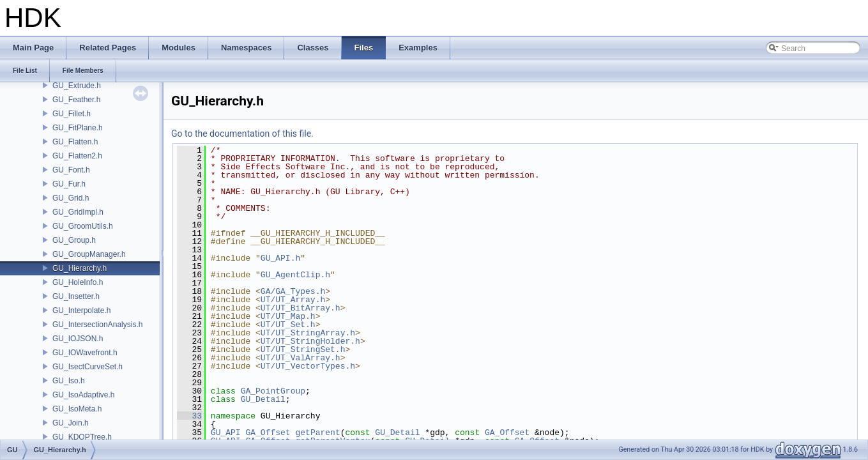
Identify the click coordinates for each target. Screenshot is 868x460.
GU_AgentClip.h (295, 275)
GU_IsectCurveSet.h (88, 367)
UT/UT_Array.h (293, 300)
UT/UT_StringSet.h (303, 349)
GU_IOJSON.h (78, 339)
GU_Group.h (74, 240)
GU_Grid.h (71, 198)
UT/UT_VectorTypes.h (308, 366)
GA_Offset (268, 433)
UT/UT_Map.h (288, 316)
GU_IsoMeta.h (77, 409)
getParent (317, 433)
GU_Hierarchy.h (80, 268)
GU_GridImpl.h (78, 212)
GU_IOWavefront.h (85, 353)
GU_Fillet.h (72, 114)
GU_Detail (263, 399)
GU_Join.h (71, 423)
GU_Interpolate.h (81, 310)
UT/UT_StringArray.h (308, 333)
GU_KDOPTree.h (82, 437)
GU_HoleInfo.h (78, 282)
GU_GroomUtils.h (83, 226)
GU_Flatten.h (75, 142)
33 (189, 416)
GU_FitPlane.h (78, 128)
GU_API (226, 433)
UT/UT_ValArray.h (301, 358)
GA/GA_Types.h (293, 291)
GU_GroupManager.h (89, 254)
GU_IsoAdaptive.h (83, 395)
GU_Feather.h (76, 100)
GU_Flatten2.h (77, 156)
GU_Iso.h (69, 381)
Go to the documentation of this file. (242, 134)
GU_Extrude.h (77, 86)
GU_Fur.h (69, 184)
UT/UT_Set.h (288, 325)
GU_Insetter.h (76, 296)
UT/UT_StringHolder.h (310, 341)
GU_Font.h (71, 170)
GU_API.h (280, 258)
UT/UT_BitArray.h (301, 308)
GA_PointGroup (273, 391)
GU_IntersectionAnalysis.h (97, 325)
